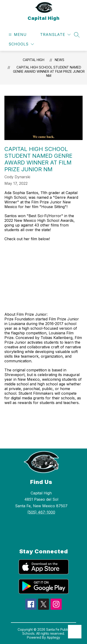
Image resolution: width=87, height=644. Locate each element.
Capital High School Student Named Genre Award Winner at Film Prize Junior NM (49, 71)
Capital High (34, 60)
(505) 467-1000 (41, 512)
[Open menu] (17, 35)
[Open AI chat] (75, 632)
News (60, 60)
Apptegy (53, 637)
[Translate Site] (55, 35)
